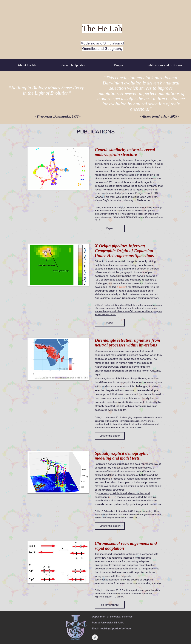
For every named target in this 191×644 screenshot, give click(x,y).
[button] (110, 228)
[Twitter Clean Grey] (95, 637)
